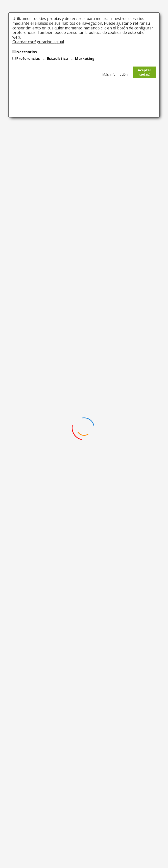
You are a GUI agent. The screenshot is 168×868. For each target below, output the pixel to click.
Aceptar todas (144, 72)
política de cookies (105, 32)
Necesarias (27, 52)
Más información (115, 74)
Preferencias (28, 58)
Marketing (85, 58)
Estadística (57, 58)
